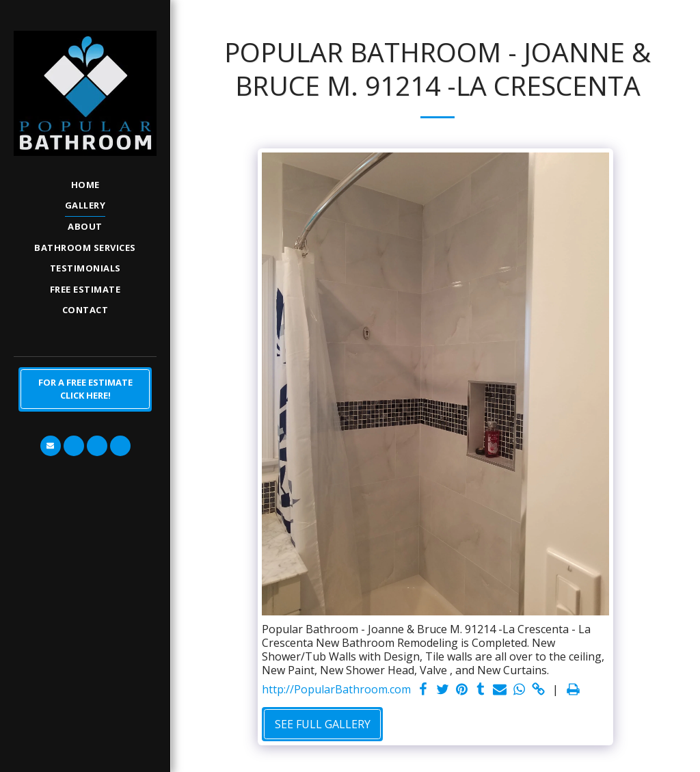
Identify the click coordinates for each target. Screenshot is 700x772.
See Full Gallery (323, 724)
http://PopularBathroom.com (336, 690)
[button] (51, 446)
